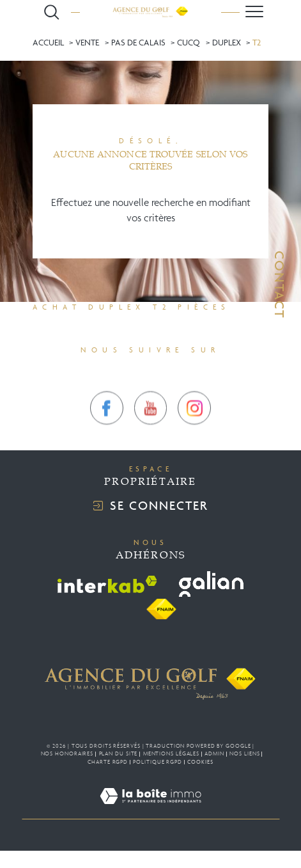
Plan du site (119, 754)
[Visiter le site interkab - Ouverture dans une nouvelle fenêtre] (107, 584)
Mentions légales (171, 754)
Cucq (189, 42)
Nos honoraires (67, 754)
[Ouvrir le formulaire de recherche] (52, 12)
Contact (280, 285)
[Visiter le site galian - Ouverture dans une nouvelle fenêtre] (211, 584)
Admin (214, 754)
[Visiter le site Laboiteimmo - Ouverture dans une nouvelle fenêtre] (150, 811)
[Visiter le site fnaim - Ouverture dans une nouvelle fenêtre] (161, 610)
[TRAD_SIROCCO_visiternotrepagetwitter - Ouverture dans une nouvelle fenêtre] (151, 427)
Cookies (200, 762)
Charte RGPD (108, 762)
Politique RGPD (158, 762)
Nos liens (244, 754)
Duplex (227, 42)
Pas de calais (138, 42)
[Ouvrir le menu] (254, 12)
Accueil (48, 42)
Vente (87, 42)
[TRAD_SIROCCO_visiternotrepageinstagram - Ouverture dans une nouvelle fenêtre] (194, 427)
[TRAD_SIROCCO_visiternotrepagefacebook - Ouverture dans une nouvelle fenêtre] (107, 427)
